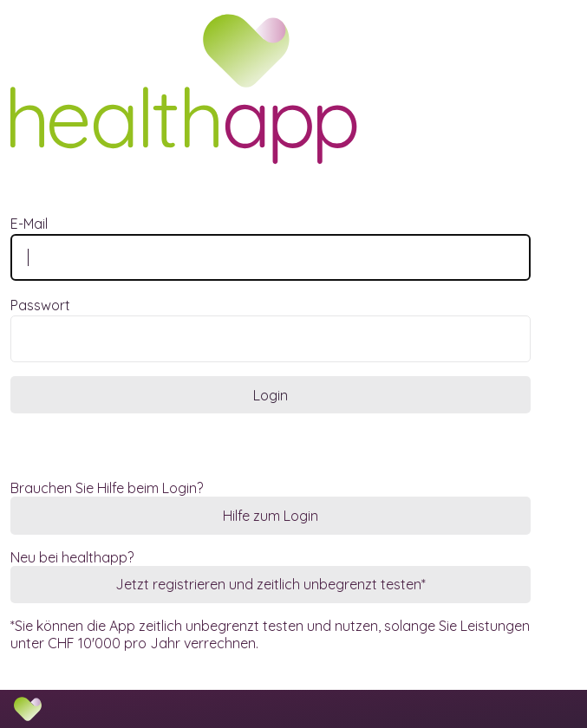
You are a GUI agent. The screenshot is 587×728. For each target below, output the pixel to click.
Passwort (40, 305)
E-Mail (29, 224)
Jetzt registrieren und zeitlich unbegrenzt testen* (271, 584)
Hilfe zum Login (271, 516)
